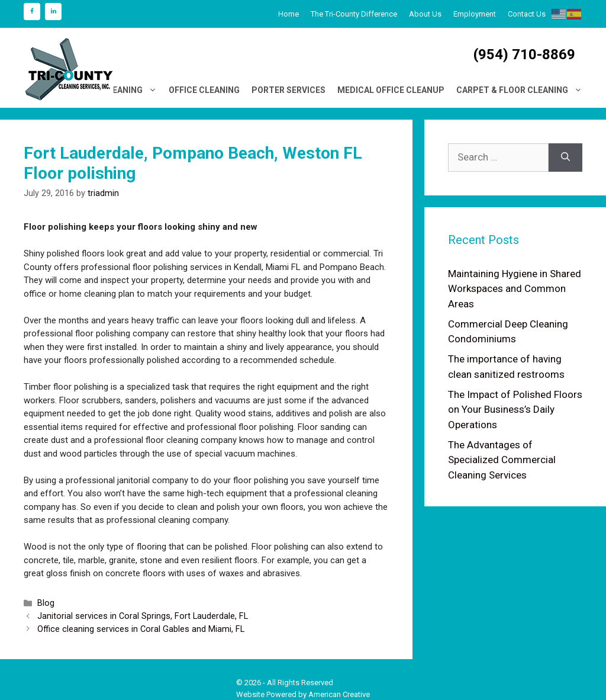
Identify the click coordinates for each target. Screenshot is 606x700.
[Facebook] (32, 12)
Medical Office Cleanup (391, 90)
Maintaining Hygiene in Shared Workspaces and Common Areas (515, 289)
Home (289, 14)
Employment (475, 14)
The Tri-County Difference (354, 14)
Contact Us (527, 14)
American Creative (339, 694)
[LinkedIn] (53, 12)
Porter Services (289, 90)
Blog (46, 603)
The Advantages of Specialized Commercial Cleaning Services (502, 460)
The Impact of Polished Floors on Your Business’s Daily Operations (515, 410)
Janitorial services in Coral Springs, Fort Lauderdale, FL (143, 616)
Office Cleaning (204, 90)
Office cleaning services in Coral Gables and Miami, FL (141, 629)
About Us (425, 14)
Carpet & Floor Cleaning (522, 90)
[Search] (565, 158)
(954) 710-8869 (524, 54)
